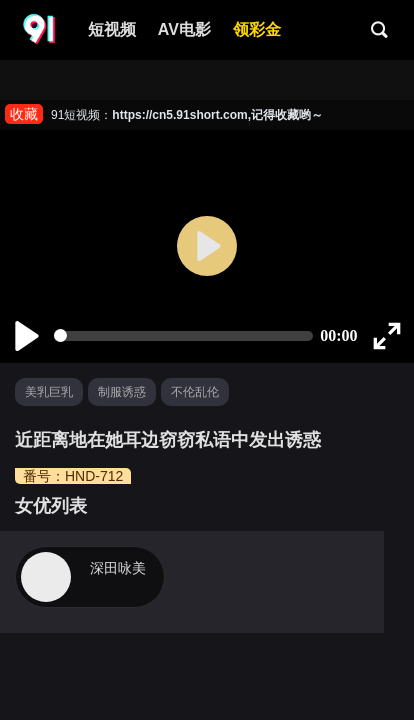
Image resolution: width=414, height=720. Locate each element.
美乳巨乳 (49, 392)
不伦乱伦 (195, 392)
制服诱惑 (122, 392)
